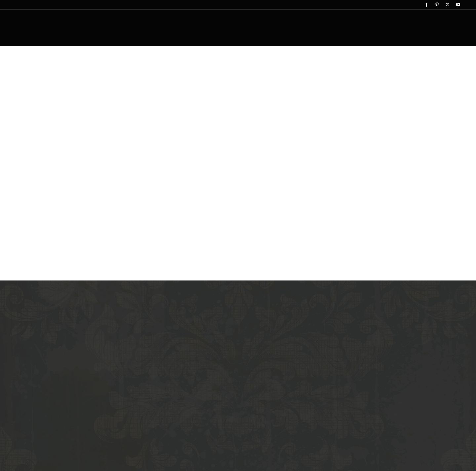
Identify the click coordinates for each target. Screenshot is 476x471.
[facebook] (426, 5)
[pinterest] (437, 5)
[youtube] (458, 5)
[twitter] (448, 5)
